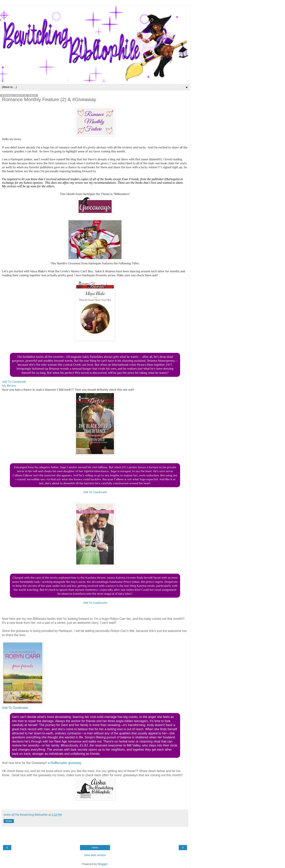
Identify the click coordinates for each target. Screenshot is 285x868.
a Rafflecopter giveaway (65, 763)
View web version (95, 855)
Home (95, 848)
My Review (9, 386)
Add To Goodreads (14, 382)
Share (9, 821)
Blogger (103, 864)
